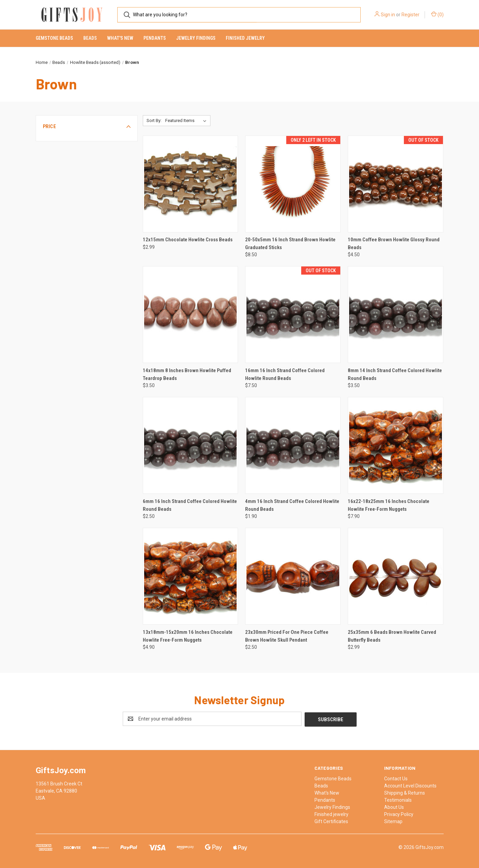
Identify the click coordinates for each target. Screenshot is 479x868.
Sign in (388, 15)
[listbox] (187, 121)
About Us (394, 806)
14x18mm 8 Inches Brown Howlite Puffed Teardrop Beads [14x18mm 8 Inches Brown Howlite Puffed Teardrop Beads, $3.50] (187, 374)
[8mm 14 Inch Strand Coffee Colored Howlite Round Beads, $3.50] (396, 315)
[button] (87, 126)
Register (410, 15)
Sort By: (154, 120)
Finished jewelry (245, 38)
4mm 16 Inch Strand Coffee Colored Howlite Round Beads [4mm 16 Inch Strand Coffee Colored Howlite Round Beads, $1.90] (292, 505)
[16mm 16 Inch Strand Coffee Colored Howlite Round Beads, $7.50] (293, 315)
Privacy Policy (399, 814)
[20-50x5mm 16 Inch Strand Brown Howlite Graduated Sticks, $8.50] (293, 184)
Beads (90, 38)
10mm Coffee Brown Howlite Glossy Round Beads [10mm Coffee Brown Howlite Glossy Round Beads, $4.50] (394, 244)
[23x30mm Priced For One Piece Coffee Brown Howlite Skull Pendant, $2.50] (293, 576)
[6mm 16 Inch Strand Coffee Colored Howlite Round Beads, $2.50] (191, 445)
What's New (120, 38)
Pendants (155, 38)
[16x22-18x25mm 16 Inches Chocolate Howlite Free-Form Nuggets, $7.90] (396, 445)
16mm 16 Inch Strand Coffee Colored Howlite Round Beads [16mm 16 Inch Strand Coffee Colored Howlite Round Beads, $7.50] (285, 374)
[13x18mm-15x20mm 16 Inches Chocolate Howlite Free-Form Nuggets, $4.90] (191, 576)
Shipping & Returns (405, 792)
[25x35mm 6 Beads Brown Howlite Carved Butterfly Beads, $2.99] (396, 576)
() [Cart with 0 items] (437, 14)
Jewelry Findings (196, 38)
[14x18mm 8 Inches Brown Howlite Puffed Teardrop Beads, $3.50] (191, 315)
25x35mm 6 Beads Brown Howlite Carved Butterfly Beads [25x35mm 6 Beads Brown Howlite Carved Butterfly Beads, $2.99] (392, 636)
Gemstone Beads (54, 38)
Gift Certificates (331, 821)
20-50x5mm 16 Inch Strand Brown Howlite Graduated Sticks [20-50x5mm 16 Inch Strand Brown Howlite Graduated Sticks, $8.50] (290, 244)
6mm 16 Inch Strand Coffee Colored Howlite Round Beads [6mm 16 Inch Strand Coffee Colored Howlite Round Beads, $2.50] (190, 505)
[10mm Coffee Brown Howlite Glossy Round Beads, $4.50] (396, 184)
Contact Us (396, 778)
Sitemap (393, 821)
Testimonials (398, 799)
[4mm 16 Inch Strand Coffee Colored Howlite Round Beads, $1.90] (293, 445)
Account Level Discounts (410, 785)
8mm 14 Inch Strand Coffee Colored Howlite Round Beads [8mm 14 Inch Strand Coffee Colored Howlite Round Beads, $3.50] (395, 374)
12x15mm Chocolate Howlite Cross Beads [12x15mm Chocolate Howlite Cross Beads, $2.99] (188, 240)
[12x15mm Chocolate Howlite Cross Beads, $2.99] (191, 184)
